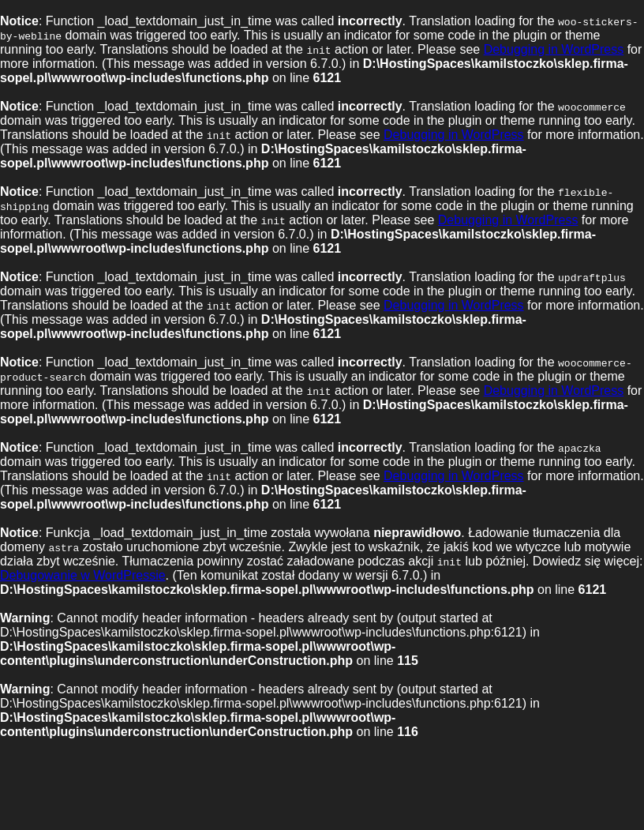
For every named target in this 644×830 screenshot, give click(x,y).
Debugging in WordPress (554, 49)
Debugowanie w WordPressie (83, 575)
